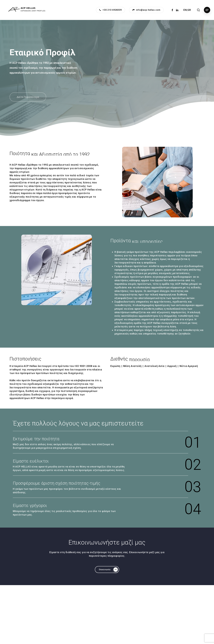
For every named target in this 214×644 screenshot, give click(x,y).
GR (189, 10)
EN (185, 10)
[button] (207, 10)
